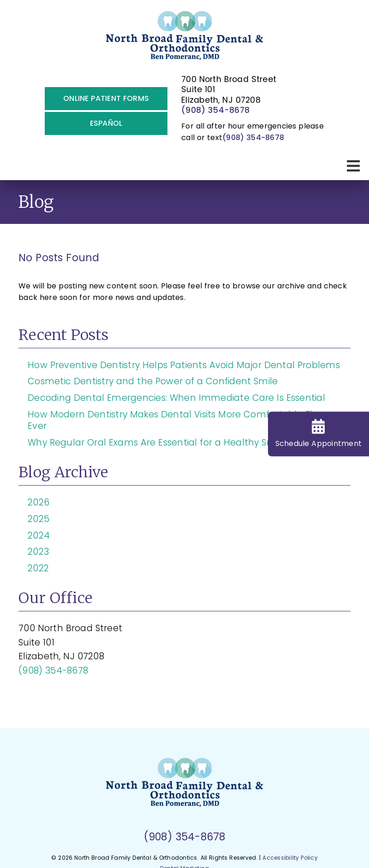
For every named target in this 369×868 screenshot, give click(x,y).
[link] (185, 39)
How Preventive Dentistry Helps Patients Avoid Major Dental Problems (184, 365)
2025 (39, 519)
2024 (39, 536)
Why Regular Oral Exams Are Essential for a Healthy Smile (157, 443)
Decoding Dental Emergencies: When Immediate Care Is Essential (176, 398)
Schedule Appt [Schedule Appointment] (319, 434)
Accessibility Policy (290, 858)
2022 (38, 568)
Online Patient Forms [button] (106, 98)
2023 (38, 552)
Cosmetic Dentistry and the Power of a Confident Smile (153, 381)
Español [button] (106, 123)
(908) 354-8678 (215, 110)
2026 (39, 502)
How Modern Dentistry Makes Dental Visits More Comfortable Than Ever (178, 420)
